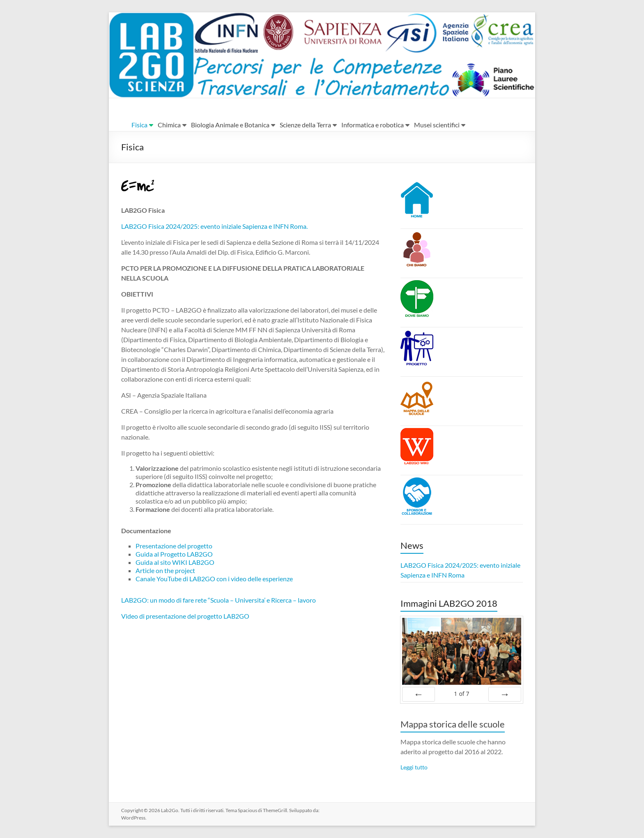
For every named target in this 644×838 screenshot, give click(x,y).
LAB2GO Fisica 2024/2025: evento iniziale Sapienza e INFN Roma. (214, 226)
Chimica (169, 125)
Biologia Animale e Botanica (230, 125)
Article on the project (165, 570)
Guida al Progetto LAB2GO (174, 554)
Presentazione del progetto (174, 546)
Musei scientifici (437, 125)
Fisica (139, 125)
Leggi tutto (414, 767)
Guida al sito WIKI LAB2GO (175, 562)
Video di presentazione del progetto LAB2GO (185, 616)
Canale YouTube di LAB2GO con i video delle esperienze (214, 579)
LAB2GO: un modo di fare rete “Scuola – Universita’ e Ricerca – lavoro (218, 600)
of (461, 694)
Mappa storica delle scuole (453, 724)
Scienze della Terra (305, 125)
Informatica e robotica (373, 125)
